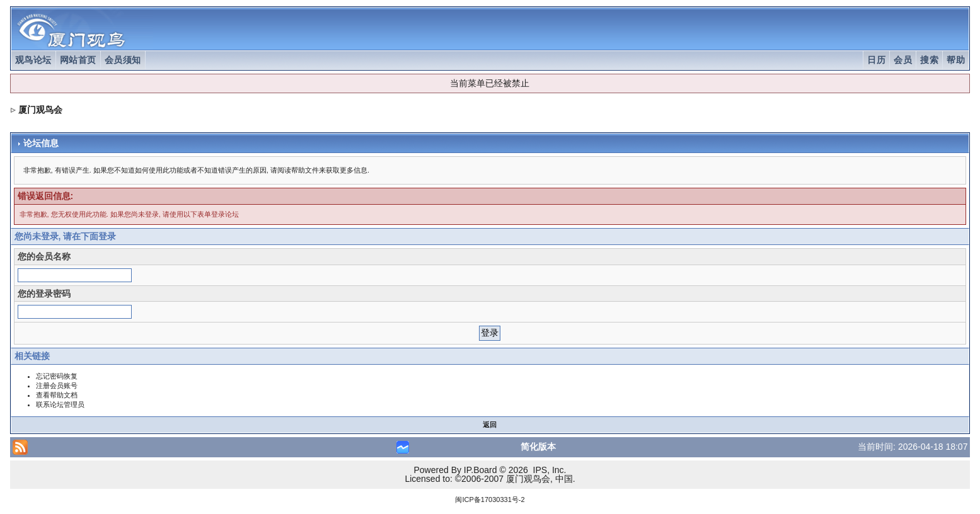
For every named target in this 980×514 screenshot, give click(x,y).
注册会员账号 (57, 385)
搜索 (929, 60)
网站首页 (78, 60)
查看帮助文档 (57, 395)
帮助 (956, 60)
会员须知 (123, 60)
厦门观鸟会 (40, 110)
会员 (903, 60)
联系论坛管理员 (60, 404)
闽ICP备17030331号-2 (490, 500)
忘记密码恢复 (57, 376)
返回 (490, 425)
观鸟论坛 (33, 60)
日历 (876, 60)
